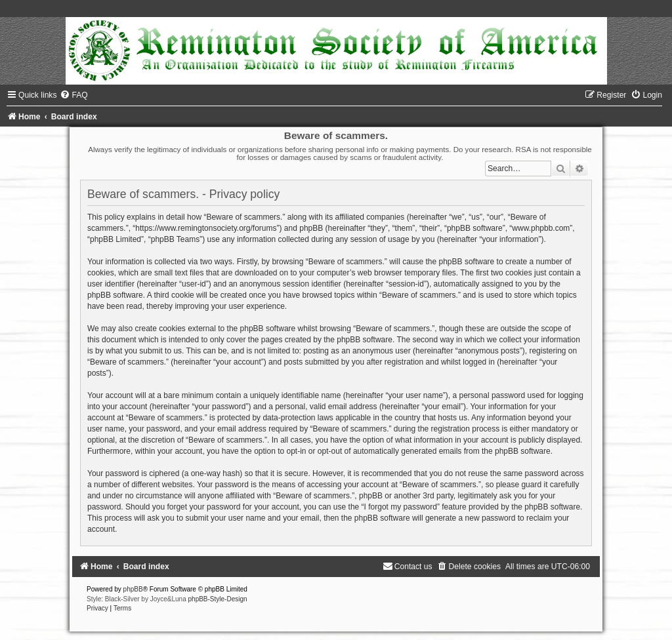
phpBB (133, 589)
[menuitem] (73, 95)
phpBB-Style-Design (218, 599)
